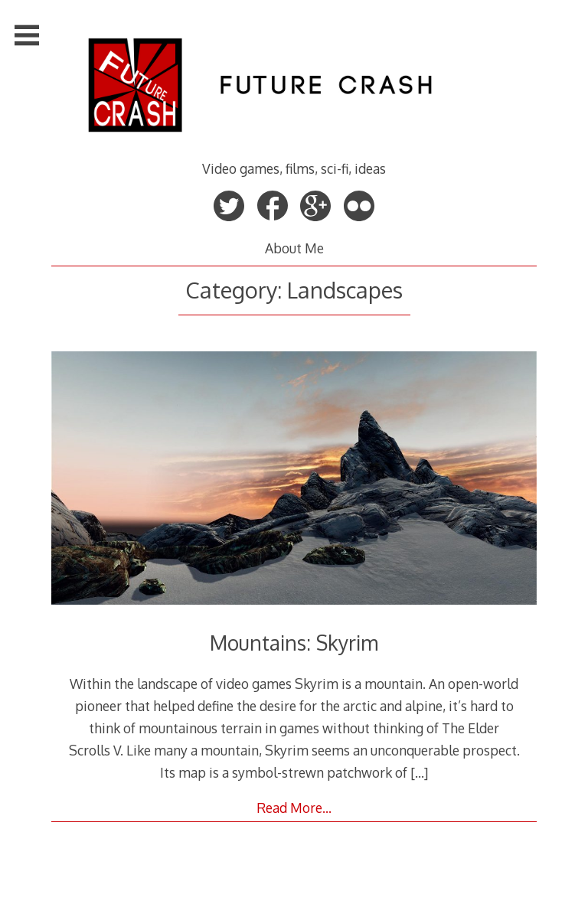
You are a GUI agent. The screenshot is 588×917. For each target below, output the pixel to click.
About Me (294, 248)
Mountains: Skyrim (294, 643)
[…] (419, 772)
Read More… (294, 808)
